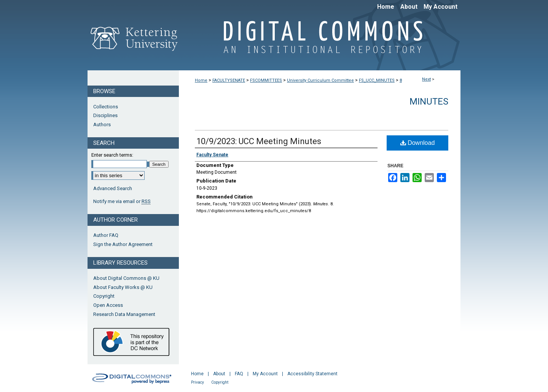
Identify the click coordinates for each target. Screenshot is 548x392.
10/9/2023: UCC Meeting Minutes (259, 141)
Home (201, 80)
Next (426, 79)
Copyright (104, 296)
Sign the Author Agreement (123, 244)
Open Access (108, 305)
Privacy (198, 382)
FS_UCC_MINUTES (377, 80)
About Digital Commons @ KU (126, 278)
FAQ (239, 374)
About (219, 374)
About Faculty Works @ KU (123, 287)
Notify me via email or (122, 202)
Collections (106, 107)
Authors (102, 125)
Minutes (429, 102)
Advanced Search (113, 188)
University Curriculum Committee (320, 80)
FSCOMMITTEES (266, 80)
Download (418, 143)
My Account (265, 374)
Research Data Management (124, 314)
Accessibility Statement (312, 374)
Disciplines (105, 115)
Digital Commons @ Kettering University (320, 41)
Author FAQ (106, 235)
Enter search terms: (112, 155)
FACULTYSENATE (229, 80)
